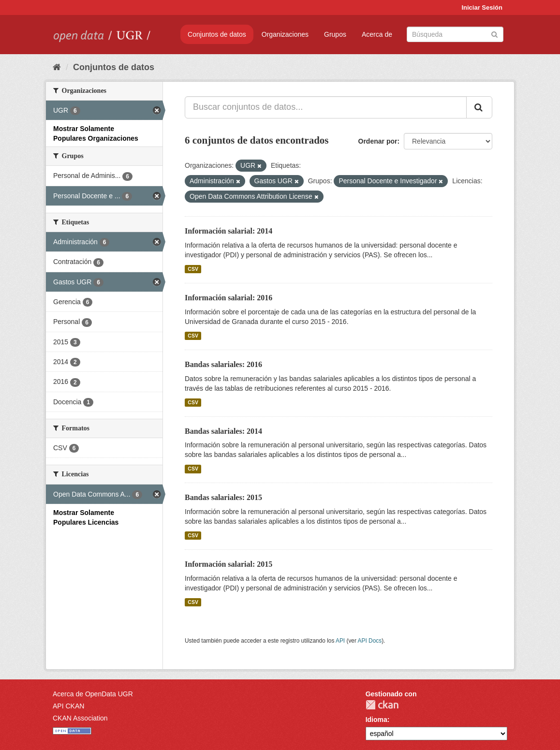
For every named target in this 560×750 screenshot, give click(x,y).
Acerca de (377, 34)
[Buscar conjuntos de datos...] (326, 107)
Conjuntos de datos (217, 34)
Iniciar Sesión (482, 7)
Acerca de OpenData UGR (93, 694)
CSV (193, 269)
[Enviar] (494, 34)
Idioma (376, 720)
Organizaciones (285, 34)
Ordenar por (378, 141)
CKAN (382, 705)
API (340, 641)
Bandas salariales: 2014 (223, 431)
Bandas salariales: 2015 (223, 497)
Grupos (335, 34)
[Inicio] (57, 67)
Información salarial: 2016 (228, 298)
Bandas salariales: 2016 (223, 364)
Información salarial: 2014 (228, 231)
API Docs (370, 641)
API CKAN (68, 706)
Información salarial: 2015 (228, 564)
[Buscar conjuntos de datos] (455, 34)
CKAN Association (80, 718)
